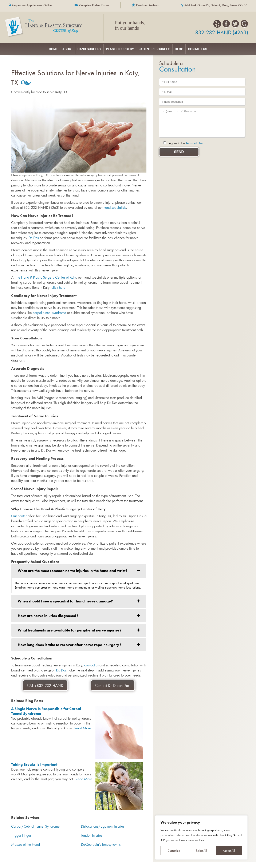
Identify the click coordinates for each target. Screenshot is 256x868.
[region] (201, 837)
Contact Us (225, 48)
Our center (19, 514)
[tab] (79, 569)
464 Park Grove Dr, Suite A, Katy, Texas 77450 (216, 5)
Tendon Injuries (92, 833)
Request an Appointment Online (32, 5)
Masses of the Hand (25, 842)
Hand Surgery (80, 48)
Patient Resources (164, 48)
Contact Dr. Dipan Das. (113, 683)
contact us (91, 663)
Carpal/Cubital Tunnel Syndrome (35, 824)
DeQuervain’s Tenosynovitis (101, 842)
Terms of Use (194, 141)
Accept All (229, 851)
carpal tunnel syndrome (49, 310)
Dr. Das (34, 236)
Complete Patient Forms (94, 5)
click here (58, 285)
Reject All (201, 851)
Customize (174, 851)
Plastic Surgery (120, 48)
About (49, 48)
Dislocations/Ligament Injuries (103, 824)
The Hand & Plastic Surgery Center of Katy (46, 275)
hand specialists (115, 205)
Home (25, 48)
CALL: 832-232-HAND (45, 683)
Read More (83, 726)
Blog (198, 48)
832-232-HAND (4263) (222, 32)
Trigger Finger (21, 833)
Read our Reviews (147, 5)
